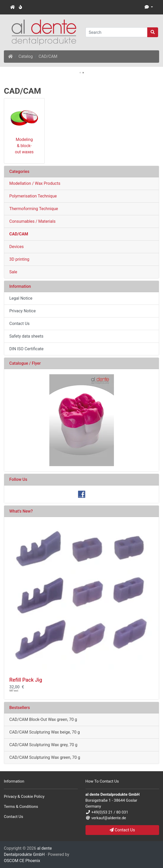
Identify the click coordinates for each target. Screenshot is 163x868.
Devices (17, 247)
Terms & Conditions (21, 807)
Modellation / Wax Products (35, 183)
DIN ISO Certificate (26, 349)
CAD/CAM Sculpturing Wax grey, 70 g (43, 745)
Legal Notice (21, 298)
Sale (13, 272)
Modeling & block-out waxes (24, 146)
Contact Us (20, 324)
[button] (149, 7)
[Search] (117, 32)
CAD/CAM (48, 56)
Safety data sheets (26, 336)
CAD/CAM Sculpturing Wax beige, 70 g (45, 732)
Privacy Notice (22, 311)
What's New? (21, 511)
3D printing (19, 259)
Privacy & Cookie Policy (24, 797)
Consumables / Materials (32, 221)
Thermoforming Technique (34, 209)
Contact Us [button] (122, 830)
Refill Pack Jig (26, 680)
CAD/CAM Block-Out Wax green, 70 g (43, 719)
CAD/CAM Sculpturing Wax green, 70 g (45, 757)
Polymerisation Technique (33, 196)
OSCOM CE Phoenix (22, 861)
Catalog (26, 56)
